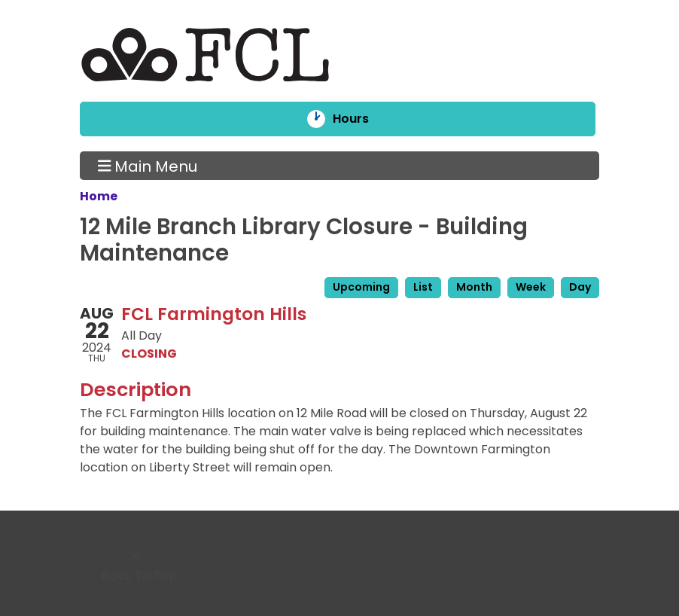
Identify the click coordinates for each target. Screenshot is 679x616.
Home (99, 196)
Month (474, 287)
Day (580, 287)
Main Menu (148, 166)
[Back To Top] (135, 567)
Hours (361, 119)
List (423, 287)
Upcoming (361, 287)
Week (531, 287)
